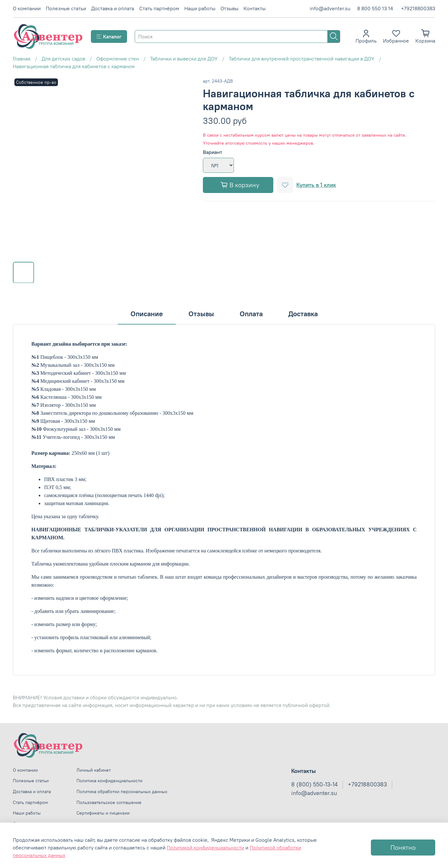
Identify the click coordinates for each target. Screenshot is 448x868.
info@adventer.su (330, 8)
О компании (27, 8)
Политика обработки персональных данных (122, 792)
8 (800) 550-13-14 (314, 784)
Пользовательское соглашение (109, 802)
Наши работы (200, 8)
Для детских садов (63, 59)
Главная (22, 59)
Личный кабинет (94, 770)
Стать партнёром (159, 8)
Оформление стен (118, 59)
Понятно (403, 847)
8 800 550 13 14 (375, 8)
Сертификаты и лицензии (103, 813)
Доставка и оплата (113, 8)
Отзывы (229, 8)
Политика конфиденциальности (109, 781)
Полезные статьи (66, 8)
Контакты (255, 8)
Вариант (212, 152)
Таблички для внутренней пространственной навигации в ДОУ (302, 59)
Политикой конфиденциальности (205, 848)
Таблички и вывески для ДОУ (184, 59)
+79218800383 (418, 8)
